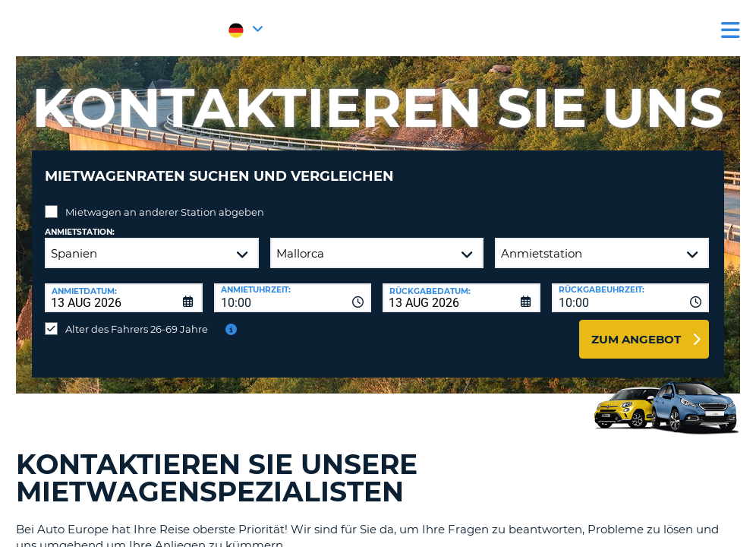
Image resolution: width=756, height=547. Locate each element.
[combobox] (293, 286)
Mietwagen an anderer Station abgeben (165, 201)
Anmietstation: (80, 221)
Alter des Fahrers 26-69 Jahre (137, 318)
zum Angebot (636, 328)
